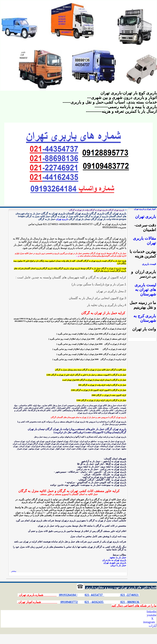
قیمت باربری (149, 264)
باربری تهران (62, 219)
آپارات (153, 626)
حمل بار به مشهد (118, 557)
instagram (149, 622)
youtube (152, 615)
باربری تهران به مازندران (114, 560)
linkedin (151, 612)
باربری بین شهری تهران (115, 563)
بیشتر (14, 571)
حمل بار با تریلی (118, 565)
